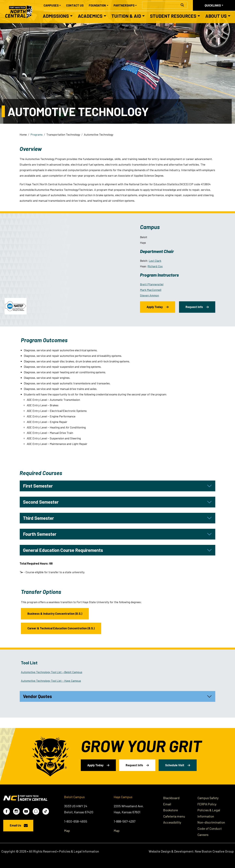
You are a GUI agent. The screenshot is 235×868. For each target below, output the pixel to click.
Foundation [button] (97, 5)
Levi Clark (155, 261)
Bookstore (171, 810)
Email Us (16, 825)
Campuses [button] (51, 5)
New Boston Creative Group (214, 851)
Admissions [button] (56, 16)
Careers (203, 835)
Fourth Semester (40, 534)
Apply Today (155, 307)
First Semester (38, 486)
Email (167, 804)
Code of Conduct (210, 828)
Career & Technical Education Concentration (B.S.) (61, 628)
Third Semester (38, 518)
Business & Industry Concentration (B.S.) (55, 614)
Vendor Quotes (37, 696)
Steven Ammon (149, 295)
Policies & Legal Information (79, 851)
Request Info (194, 307)
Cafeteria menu (174, 816)
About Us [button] (216, 16)
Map (67, 831)
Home (23, 134)
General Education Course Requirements (63, 550)
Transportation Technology (63, 134)
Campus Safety (208, 798)
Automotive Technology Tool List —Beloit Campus (52, 672)
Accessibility (172, 822)
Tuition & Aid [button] (126, 16)
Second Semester (41, 502)
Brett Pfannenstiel (152, 284)
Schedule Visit (175, 765)
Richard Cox (155, 266)
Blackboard (171, 798)
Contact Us (75, 5)
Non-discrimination (211, 822)
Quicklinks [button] (213, 5)
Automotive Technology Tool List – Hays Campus (51, 681)
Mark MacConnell (151, 290)
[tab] (117, 486)
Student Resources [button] (173, 16)
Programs (37, 134)
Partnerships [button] (124, 5)
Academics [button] (90, 16)
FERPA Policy (207, 804)
